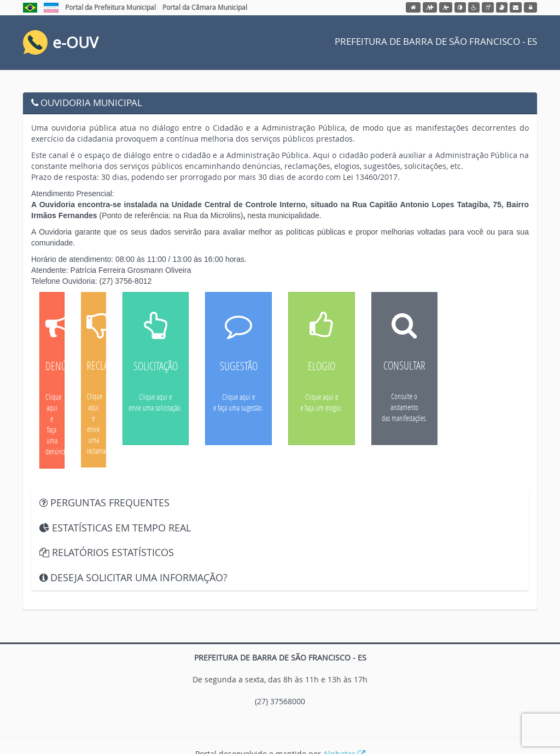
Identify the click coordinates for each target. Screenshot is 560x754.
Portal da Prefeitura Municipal (110, 7)
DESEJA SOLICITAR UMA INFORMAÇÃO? (133, 577)
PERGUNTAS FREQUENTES (104, 502)
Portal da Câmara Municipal (205, 7)
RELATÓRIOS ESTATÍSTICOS (107, 552)
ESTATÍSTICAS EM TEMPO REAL (115, 528)
